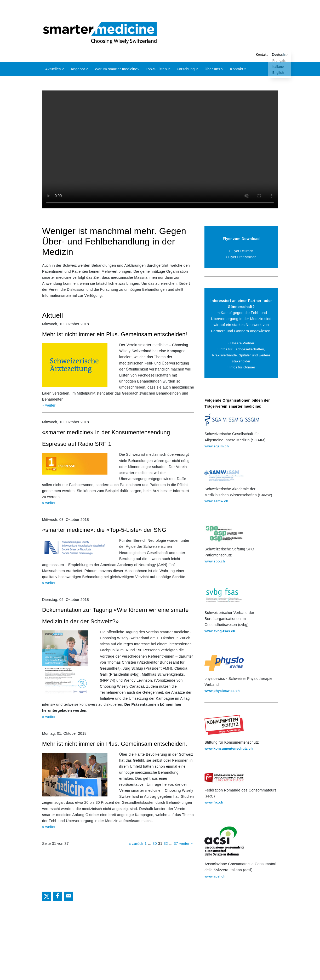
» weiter (49, 416)
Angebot (78, 69)
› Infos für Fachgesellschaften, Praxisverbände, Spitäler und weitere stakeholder (241, 355)
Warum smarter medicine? (117, 69)
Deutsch (268, 55)
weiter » (186, 864)
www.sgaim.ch (218, 446)
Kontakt (251, 55)
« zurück (136, 864)
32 (166, 864)
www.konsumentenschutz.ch (230, 748)
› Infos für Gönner (241, 367)
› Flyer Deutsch (241, 251)
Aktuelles (53, 69)
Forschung (186, 69)
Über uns (212, 69)
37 (176, 864)
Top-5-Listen (156, 69)
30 (155, 864)
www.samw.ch (217, 501)
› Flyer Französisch (241, 257)
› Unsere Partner (241, 343)
